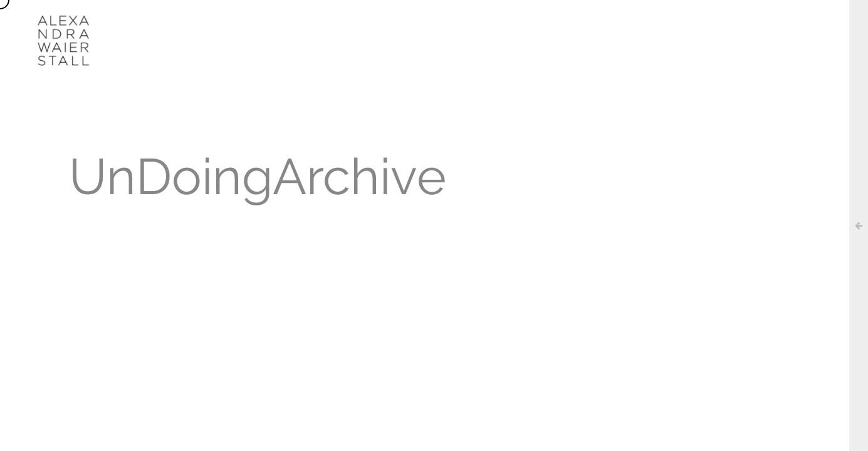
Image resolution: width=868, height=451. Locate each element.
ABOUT (331, 22)
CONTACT (621, 22)
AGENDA (451, 22)
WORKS (390, 22)
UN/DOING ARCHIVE (535, 22)
